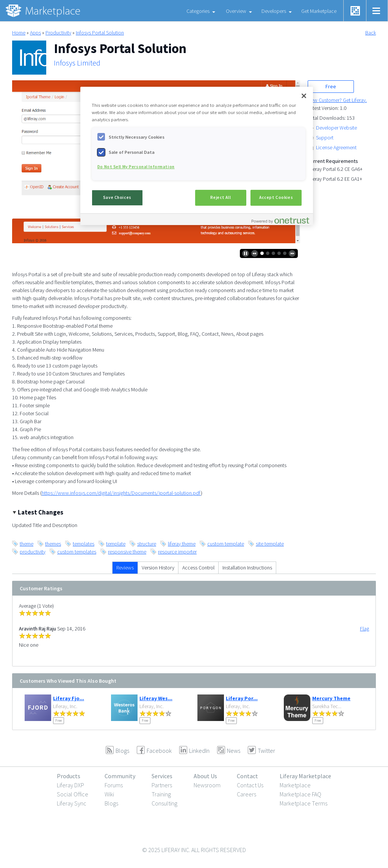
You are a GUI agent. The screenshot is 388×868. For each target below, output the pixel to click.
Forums (114, 785)
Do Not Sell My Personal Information (136, 167)
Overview (236, 11)
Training (161, 794)
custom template (226, 544)
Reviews (125, 568)
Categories (198, 11)
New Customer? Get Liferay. (337, 100)
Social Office (73, 794)
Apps (35, 33)
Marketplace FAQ (300, 794)
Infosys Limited (77, 63)
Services (162, 776)
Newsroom (207, 785)
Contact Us (250, 785)
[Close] (304, 96)
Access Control (198, 568)
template (116, 544)
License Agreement (336, 147)
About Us (205, 776)
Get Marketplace (319, 11)
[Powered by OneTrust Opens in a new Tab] (280, 220)
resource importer (177, 552)
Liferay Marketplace (305, 776)
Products (69, 776)
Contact (247, 776)
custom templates (77, 552)
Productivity (58, 33)
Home (19, 33)
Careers (246, 794)
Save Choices (117, 197)
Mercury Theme (331, 698)
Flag (365, 629)
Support (325, 138)
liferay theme (182, 544)
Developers (274, 11)
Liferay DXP (70, 785)
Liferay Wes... (156, 698)
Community (120, 776)
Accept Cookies (276, 197)
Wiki (109, 794)
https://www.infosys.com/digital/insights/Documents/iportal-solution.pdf (121, 493)
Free (331, 86)
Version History (158, 568)
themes (53, 544)
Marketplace (295, 785)
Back (371, 33)
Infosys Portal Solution (100, 33)
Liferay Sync (72, 803)
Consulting (164, 803)
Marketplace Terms (304, 803)
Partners (162, 785)
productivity (33, 552)
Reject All (221, 197)
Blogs (111, 803)
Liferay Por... (242, 698)
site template (270, 544)
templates (84, 544)
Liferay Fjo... (69, 698)
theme (27, 544)
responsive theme (127, 552)
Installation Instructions (247, 568)
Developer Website (336, 128)
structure (147, 544)
